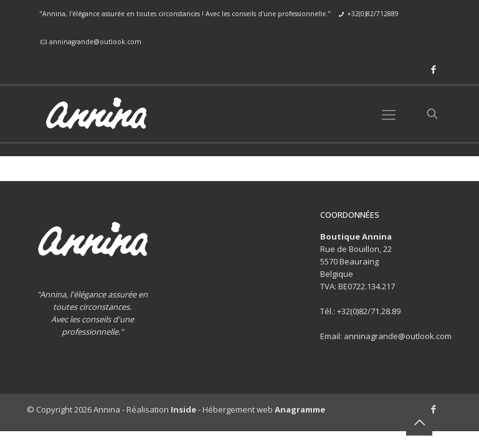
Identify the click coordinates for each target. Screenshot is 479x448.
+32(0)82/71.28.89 (369, 311)
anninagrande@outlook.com (398, 336)
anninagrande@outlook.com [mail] (95, 42)
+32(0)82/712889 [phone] (373, 14)
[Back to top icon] (419, 422)
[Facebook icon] (434, 69)
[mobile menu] (389, 114)
